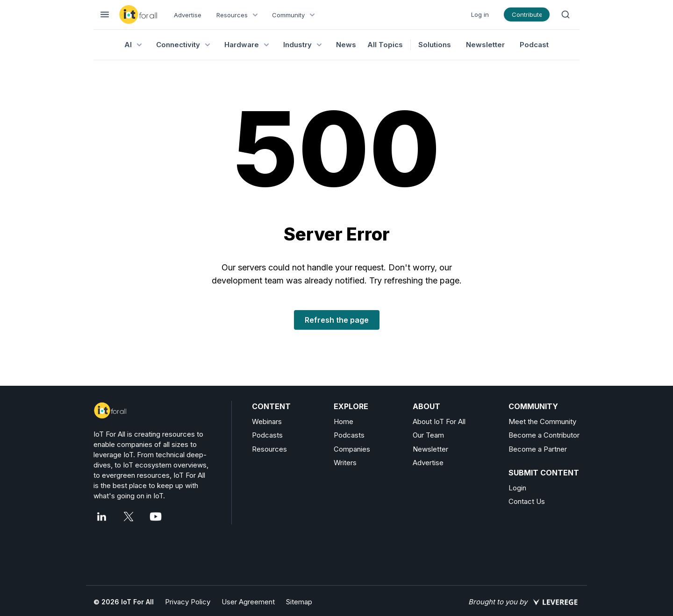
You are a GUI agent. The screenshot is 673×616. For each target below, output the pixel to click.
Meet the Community (542, 421)
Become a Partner (538, 449)
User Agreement (248, 602)
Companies (352, 449)
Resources (269, 449)
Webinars (267, 421)
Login (517, 488)
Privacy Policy (188, 602)
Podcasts (267, 435)
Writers (345, 463)
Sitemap (299, 602)
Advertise (188, 15)
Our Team (428, 435)
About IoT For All (439, 421)
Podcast (534, 45)
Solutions (435, 45)
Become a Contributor (544, 435)
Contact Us (527, 501)
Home (344, 421)
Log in (480, 14)
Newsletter (485, 45)
